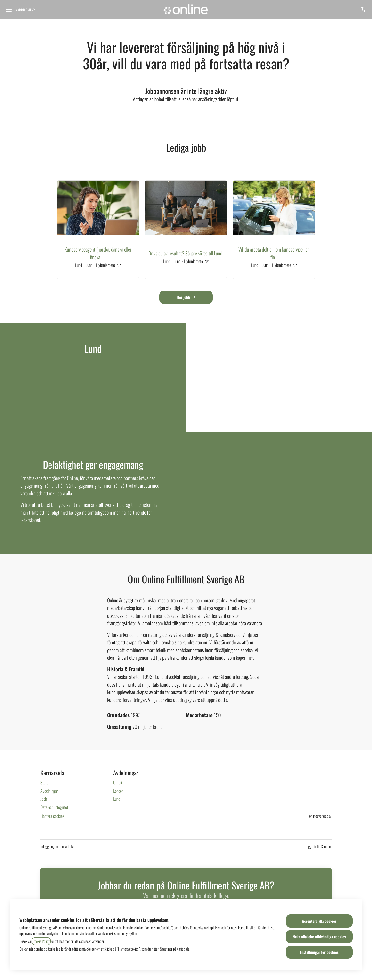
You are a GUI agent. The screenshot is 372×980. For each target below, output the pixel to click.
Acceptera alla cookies (319, 921)
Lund (117, 799)
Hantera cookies (52, 816)
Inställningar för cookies (319, 952)
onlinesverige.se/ (320, 816)
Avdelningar (49, 791)
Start (44, 782)
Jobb (44, 799)
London (118, 791)
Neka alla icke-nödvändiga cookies (319, 937)
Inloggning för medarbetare (58, 846)
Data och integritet (54, 807)
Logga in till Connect (318, 846)
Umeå (118, 782)
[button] (362, 10)
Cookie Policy (41, 941)
